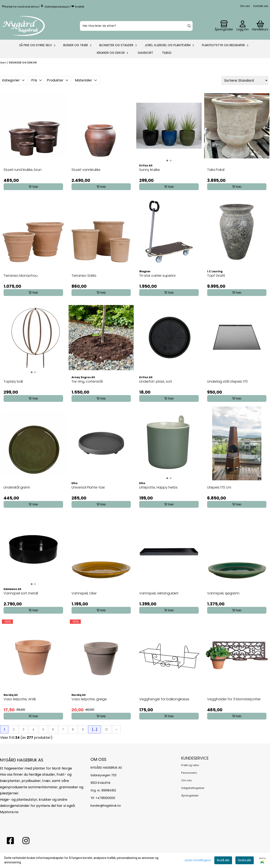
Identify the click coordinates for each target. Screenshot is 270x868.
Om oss (245, 6)
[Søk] (136, 26)
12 (107, 729)
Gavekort (145, 53)
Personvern (189, 773)
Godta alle (245, 860)
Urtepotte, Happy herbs (158, 487)
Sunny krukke (150, 170)
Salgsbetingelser (193, 788)
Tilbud (167, 53)
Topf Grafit (216, 276)
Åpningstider (190, 796)
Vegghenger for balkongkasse (164, 699)
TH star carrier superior (157, 276)
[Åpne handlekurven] (260, 26)
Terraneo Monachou (21, 276)
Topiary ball (13, 381)
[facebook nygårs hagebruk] (10, 841)
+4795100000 (105, 798)
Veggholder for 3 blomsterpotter (234, 699)
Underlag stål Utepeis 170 (227, 381)
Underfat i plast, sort (156, 381)
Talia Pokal (216, 170)
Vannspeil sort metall (21, 593)
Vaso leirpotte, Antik (20, 699)
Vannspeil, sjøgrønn (223, 593)
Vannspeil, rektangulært (159, 593)
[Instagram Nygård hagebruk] (26, 841)
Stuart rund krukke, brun (23, 170)
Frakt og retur (190, 765)
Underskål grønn (17, 487)
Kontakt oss (261, 6)
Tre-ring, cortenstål (87, 381)
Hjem (4, 63)
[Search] (189, 26)
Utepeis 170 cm (219, 487)
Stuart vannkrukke (86, 170)
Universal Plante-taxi (88, 487)
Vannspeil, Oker (84, 593)
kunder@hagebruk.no (106, 806)
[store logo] (24, 26)
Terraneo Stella (84, 276)
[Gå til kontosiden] (224, 26)
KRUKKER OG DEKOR (23, 63)
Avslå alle (223, 860)
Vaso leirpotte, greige (89, 699)
